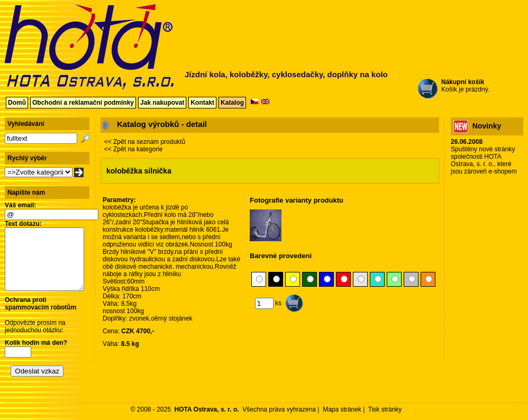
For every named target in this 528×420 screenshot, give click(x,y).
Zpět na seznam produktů (149, 142)
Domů (17, 103)
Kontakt (202, 103)
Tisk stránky (385, 409)
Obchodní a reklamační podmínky (83, 103)
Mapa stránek (342, 409)
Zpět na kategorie (138, 149)
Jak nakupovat (162, 103)
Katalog (232, 103)
